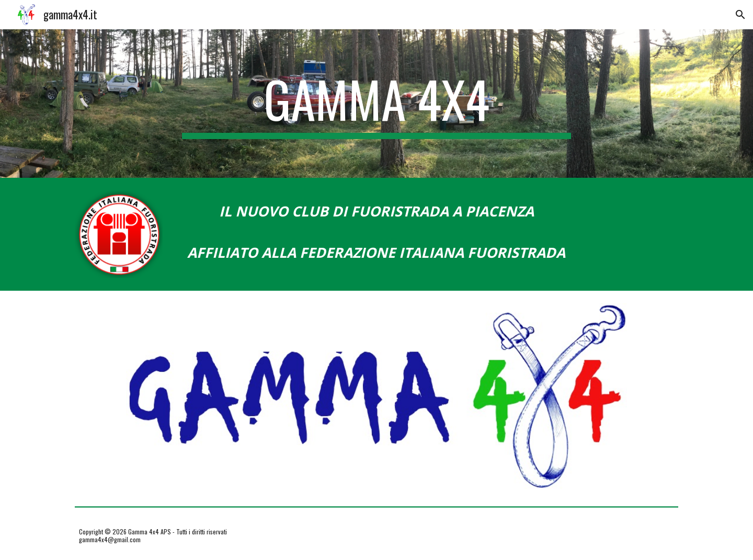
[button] (740, 15)
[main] (376, 103)
